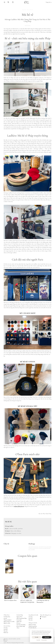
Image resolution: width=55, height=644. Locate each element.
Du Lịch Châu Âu (32, 628)
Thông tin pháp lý (7, 620)
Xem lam (6, 629)
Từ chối (36, 637)
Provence (19, 623)
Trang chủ (24, 10)
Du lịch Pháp (20, 615)
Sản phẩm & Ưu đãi (33, 615)
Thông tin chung (32, 625)
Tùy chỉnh (38, 640)
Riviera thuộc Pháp (21, 626)
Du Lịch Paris (7, 626)
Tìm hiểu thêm (44, 640)
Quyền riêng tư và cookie (9, 621)
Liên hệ (5, 618)
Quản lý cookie (7, 623)
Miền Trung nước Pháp (22, 618)
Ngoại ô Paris (19, 617)
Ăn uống (6, 628)
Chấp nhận (47, 637)
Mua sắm (31, 10)
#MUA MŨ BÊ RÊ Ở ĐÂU (41, 547)
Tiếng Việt (49, 2)
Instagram (43, 617)
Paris (28, 10)
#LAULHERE (44, 548)
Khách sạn (6, 633)
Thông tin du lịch (33, 623)
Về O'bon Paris (7, 617)
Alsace (18, 628)
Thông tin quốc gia (33, 626)
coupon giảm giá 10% (19, 506)
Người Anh (19, 621)
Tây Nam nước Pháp (21, 625)
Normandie (19, 620)
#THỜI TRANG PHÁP (37, 548)
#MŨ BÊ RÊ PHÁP (32, 547)
